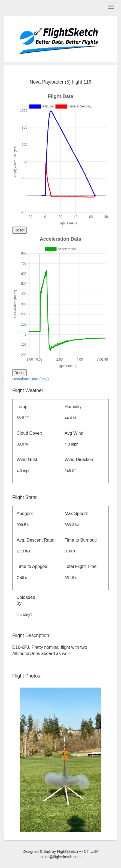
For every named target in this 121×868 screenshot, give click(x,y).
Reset (19, 230)
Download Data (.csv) (31, 379)
